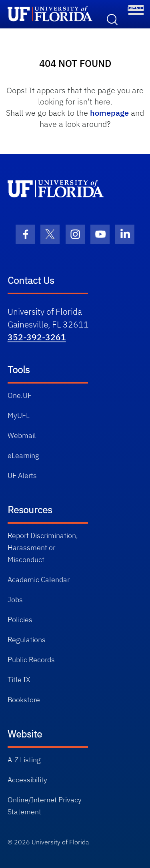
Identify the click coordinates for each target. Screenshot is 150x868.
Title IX (19, 680)
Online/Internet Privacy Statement (45, 806)
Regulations (27, 640)
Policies (20, 620)
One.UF (20, 395)
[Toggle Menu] (136, 8)
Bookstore (24, 700)
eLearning (23, 455)
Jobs (15, 600)
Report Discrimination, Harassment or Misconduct (43, 548)
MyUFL (19, 415)
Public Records (31, 660)
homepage (109, 113)
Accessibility (27, 780)
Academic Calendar (39, 580)
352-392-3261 (37, 337)
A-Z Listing (24, 760)
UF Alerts (22, 475)
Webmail (22, 435)
